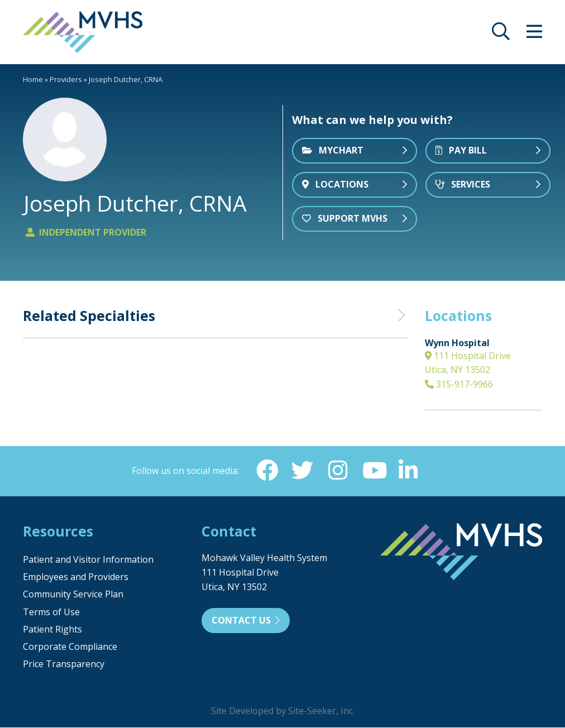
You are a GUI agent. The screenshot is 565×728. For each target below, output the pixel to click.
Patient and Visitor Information (88, 560)
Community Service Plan (73, 595)
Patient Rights (52, 630)
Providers (66, 79)
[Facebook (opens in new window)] (266, 471)
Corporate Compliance (70, 647)
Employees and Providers (76, 577)
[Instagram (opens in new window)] (338, 471)
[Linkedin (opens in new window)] (409, 471)
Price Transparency (64, 664)
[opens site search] (501, 35)
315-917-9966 (459, 384)
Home (33, 79)
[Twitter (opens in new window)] (302, 471)
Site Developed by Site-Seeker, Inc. (283, 711)
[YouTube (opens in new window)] (374, 471)
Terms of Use (51, 612)
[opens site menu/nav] (534, 35)
